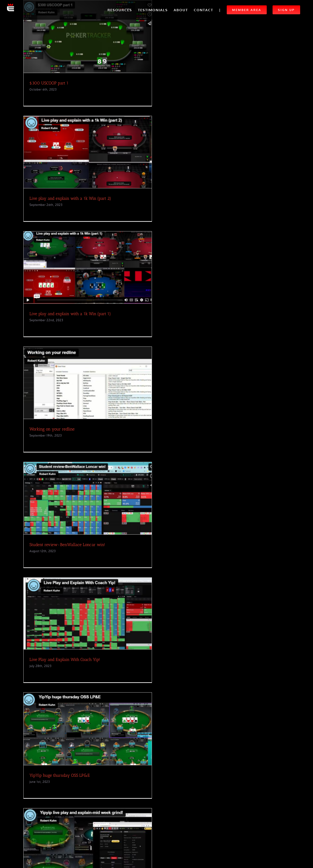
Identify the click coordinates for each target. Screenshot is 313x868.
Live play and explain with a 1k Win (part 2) (70, 198)
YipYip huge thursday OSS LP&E (60, 775)
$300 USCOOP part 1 (49, 83)
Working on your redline (52, 429)
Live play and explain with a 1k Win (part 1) (70, 314)
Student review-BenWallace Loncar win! (67, 545)
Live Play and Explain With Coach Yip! (65, 660)
